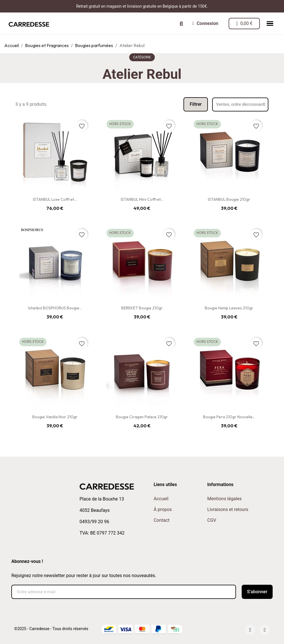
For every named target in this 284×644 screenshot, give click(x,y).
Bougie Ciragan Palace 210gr (142, 417)
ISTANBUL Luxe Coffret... (55, 199)
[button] (181, 24)
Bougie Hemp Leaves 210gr (229, 308)
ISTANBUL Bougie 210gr (229, 199)
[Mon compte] (205, 24)
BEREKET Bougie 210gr (142, 308)
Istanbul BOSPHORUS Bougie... (55, 308)
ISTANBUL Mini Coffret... (142, 199)
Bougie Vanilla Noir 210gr (55, 417)
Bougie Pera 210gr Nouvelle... (229, 417)
